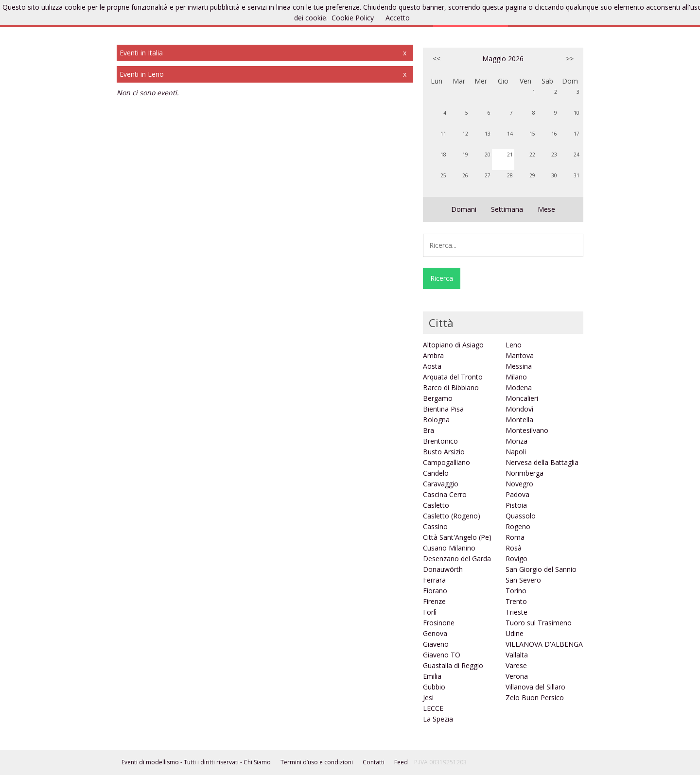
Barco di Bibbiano (451, 387)
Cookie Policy (353, 18)
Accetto (398, 18)
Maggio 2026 (503, 59)
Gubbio (434, 687)
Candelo (436, 473)
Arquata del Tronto (453, 377)
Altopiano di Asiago (453, 345)
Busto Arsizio (444, 452)
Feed (401, 762)
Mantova (520, 355)
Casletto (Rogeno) (452, 516)
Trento (516, 601)
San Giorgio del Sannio (541, 569)
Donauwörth (443, 569)
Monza (516, 441)
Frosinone (439, 623)
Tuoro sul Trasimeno (539, 623)
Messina (519, 366)
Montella (519, 420)
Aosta (432, 366)
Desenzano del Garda (457, 559)
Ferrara (434, 580)
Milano (516, 377)
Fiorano (435, 591)
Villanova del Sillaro (535, 687)
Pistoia (516, 505)
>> (570, 59)
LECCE (433, 708)
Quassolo (521, 516)
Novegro (519, 484)
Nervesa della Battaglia (542, 462)
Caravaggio (441, 484)
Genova (435, 633)
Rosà (514, 548)
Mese (546, 209)
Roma (515, 537)
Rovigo (516, 559)
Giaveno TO (442, 655)
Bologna (436, 420)
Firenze (434, 601)
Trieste (516, 612)
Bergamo (438, 398)
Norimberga (525, 473)
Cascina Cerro (445, 494)
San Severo (523, 580)
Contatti (374, 762)
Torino (516, 591)
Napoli (516, 452)
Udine (515, 633)
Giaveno (436, 644)
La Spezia (438, 719)
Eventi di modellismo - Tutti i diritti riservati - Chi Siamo (196, 762)
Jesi (428, 697)
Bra (429, 430)
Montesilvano (527, 430)
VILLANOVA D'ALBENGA (544, 644)
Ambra (433, 355)
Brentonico (440, 441)
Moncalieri (522, 398)
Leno (514, 345)
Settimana (507, 209)
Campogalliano (446, 462)
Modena (519, 387)
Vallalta (517, 655)
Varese (516, 665)
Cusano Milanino (449, 548)
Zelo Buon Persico (535, 697)
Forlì (430, 612)
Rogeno (518, 526)
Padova (517, 494)
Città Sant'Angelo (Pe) (457, 537)
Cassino (435, 526)
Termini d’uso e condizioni (317, 762)
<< (437, 59)
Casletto (436, 505)
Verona (517, 676)
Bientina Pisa (443, 409)
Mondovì (519, 409)
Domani (464, 209)
